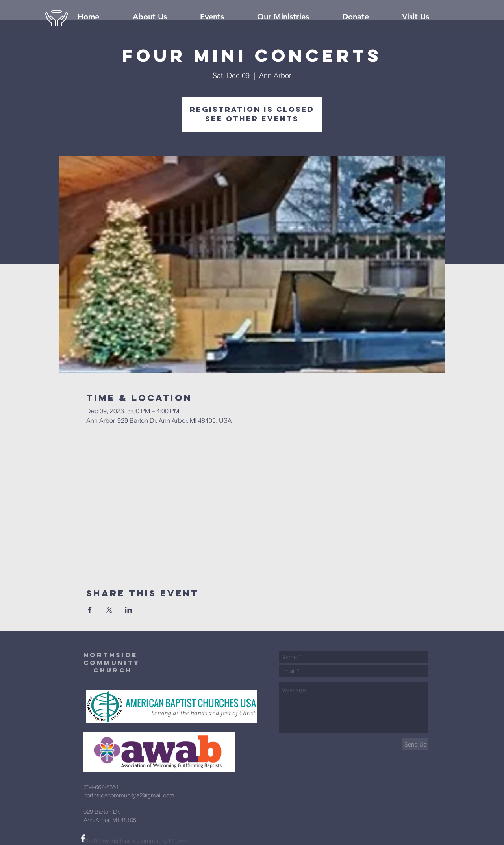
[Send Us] (415, 744)
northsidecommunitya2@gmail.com (129, 795)
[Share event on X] (109, 610)
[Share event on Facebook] (90, 610)
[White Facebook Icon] (83, 838)
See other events (252, 119)
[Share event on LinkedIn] (129, 610)
